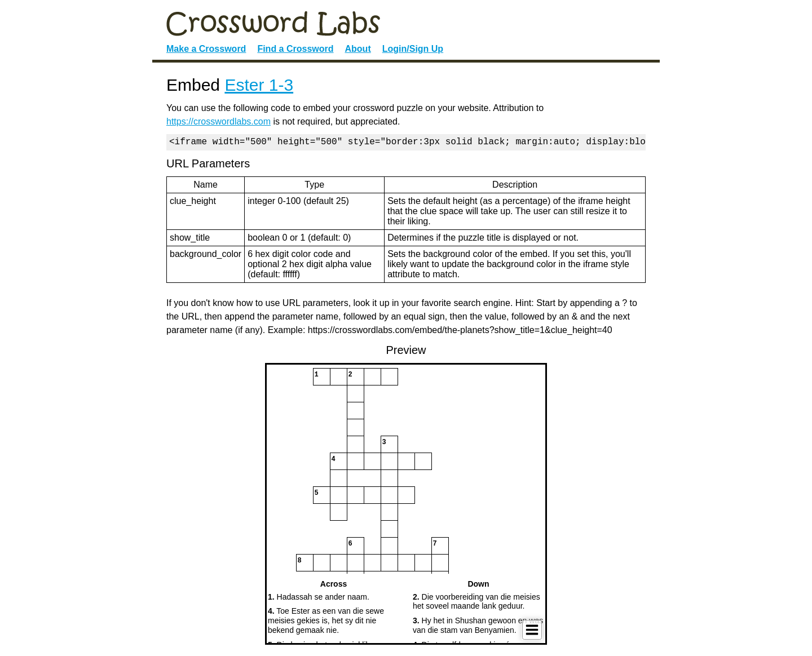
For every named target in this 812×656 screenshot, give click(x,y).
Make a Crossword (206, 49)
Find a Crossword (295, 49)
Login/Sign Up (413, 49)
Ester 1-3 (259, 85)
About (358, 49)
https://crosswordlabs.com (219, 121)
